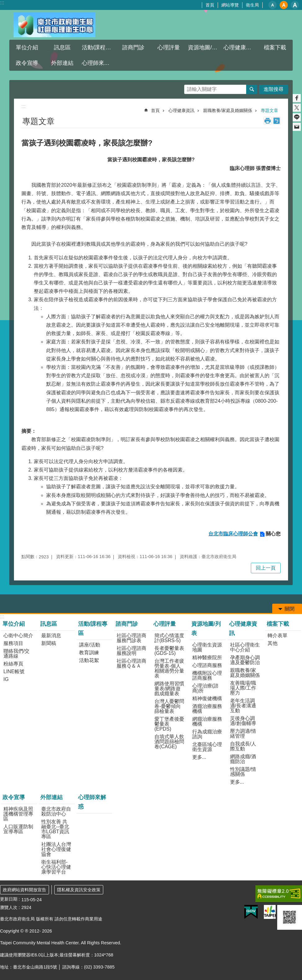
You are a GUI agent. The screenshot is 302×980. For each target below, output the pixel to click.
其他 (273, 643)
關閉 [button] (290, 609)
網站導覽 (230, 5)
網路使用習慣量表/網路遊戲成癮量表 (169, 689)
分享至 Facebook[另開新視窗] (297, 98)
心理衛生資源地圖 (207, 647)
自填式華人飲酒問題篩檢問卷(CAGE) (169, 742)
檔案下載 (275, 47)
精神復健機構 (207, 698)
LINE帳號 (14, 671)
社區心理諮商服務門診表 (131, 638)
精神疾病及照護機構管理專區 (18, 814)
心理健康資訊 (240, 47)
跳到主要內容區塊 (3, 3)
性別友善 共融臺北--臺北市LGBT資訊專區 (55, 829)
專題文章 (269, 110)
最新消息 (51, 635)
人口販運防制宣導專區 (18, 829)
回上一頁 (266, 568)
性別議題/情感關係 (243, 772)
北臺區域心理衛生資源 (207, 747)
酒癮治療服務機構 (207, 709)
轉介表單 (278, 635)
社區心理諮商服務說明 (131, 651)
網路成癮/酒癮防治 (243, 759)
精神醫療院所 (207, 658)
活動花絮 (89, 660)
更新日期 (9, 899)
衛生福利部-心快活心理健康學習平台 (56, 867)
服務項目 (13, 643)
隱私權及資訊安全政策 (79, 890)
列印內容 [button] (268, 121)
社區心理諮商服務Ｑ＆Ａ (131, 663)
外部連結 (62, 63)
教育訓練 (89, 653)
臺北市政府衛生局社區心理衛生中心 (54, 25)
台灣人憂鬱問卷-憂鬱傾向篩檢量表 (169, 706)
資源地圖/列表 (205, 47)
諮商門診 (133, 47)
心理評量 (169, 47)
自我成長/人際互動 (243, 746)
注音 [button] (277, 121)
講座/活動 (90, 645)
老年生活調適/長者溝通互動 (243, 706)
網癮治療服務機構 (207, 721)
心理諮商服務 (207, 665)
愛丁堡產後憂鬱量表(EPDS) (169, 724)
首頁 (210, 5)
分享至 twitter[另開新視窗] (297, 108)
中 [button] (284, 5)
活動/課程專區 (99, 47)
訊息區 (62, 47)
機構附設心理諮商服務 (207, 676)
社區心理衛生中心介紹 (245, 647)
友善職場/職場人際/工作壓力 (243, 688)
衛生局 (252, 5)
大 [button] (295, 5)
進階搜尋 (273, 89)
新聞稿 (49, 643)
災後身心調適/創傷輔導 (243, 721)
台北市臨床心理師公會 (233, 534)
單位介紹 (27, 47)
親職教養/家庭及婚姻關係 (228, 110)
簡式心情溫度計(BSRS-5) (169, 638)
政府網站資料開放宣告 (24, 890)
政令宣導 (27, 63)
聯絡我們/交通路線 (16, 653)
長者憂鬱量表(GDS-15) (169, 651)
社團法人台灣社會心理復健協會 (56, 849)
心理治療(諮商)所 (205, 688)
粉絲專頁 (13, 664)
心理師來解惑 (99, 63)
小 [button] (273, 5)
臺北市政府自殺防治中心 (56, 811)
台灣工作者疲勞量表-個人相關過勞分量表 (169, 668)
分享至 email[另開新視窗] (297, 127)
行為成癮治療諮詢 (207, 734)
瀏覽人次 (9, 907)
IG (6, 679)
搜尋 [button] (252, 89)
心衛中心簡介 (18, 635)
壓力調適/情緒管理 (243, 734)
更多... (199, 757)
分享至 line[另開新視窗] (297, 117)
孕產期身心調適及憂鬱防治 (245, 660)
